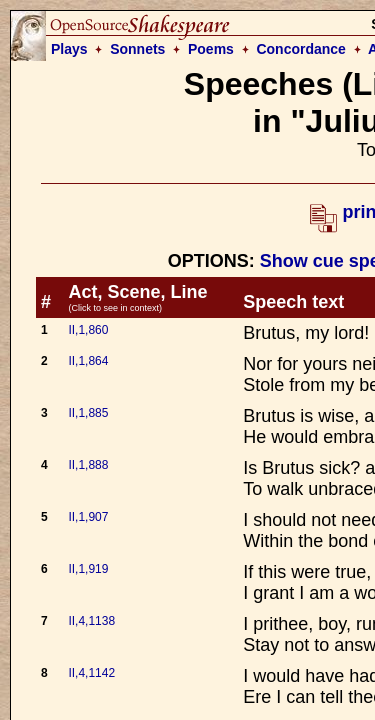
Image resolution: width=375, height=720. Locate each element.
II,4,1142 (91, 673)
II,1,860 (88, 330)
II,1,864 (88, 361)
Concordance (300, 49)
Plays (69, 49)
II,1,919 (88, 569)
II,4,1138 (91, 621)
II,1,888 (88, 465)
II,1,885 (88, 413)
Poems (211, 49)
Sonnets (137, 49)
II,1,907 (88, 517)
